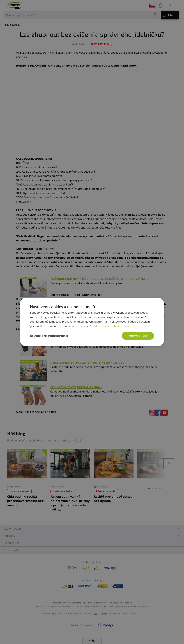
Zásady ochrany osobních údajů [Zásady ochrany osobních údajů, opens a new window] (109, 326)
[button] (49, 336)
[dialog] (92, 322)
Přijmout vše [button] (138, 336)
